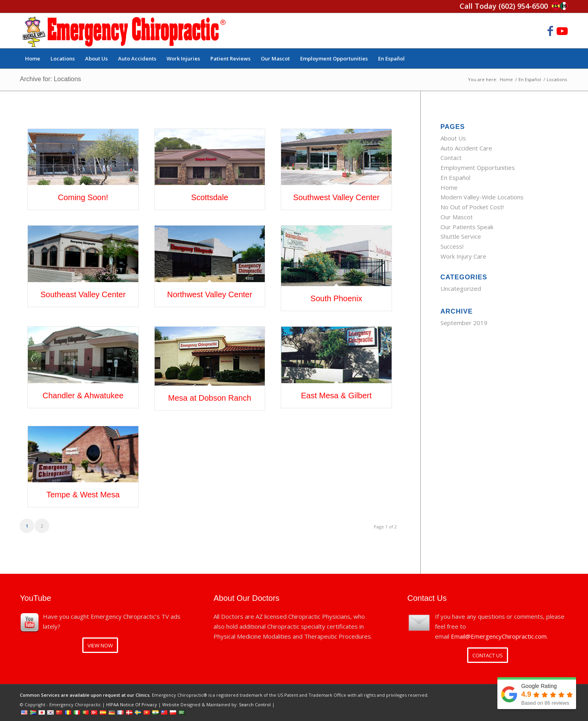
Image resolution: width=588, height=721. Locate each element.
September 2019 (464, 323)
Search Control (255, 704)
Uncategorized (461, 288)
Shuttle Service (461, 236)
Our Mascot (457, 217)
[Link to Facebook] (550, 31)
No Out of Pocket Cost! (472, 207)
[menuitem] (33, 58)
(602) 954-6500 (523, 6)
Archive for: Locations (50, 79)
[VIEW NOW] (100, 645)
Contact (451, 158)
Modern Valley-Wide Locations (482, 197)
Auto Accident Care (466, 148)
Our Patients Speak (467, 227)
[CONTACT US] (488, 655)
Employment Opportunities (478, 168)
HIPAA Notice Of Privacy (132, 704)
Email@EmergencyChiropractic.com (499, 636)
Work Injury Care (463, 256)
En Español (455, 177)
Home (449, 187)
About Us (453, 138)
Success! (452, 246)
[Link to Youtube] (562, 31)
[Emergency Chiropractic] (124, 31)
